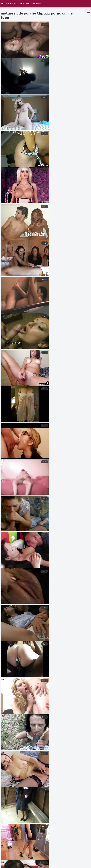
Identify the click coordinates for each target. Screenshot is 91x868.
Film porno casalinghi (60, 864)
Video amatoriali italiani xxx (44, 862)
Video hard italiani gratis (76, 867)
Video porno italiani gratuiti (14, 862)
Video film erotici (49, 859)
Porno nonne (33, 867)
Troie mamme (8, 859)
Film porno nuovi (52, 867)
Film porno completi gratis (33, 864)
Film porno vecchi (70, 862)
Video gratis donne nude (73, 859)
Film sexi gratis (82, 864)
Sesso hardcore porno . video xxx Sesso (22, 4)
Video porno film (14, 867)
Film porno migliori (28, 859)
